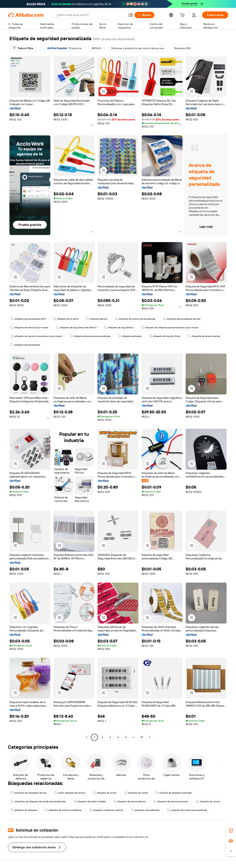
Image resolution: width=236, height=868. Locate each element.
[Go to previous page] (87, 737)
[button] (131, 15)
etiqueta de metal (136, 793)
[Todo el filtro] (23, 48)
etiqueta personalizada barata (182, 319)
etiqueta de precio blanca (130, 801)
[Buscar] (144, 15)
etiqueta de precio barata (204, 336)
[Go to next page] (149, 737)
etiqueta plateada (130, 336)
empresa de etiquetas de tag (28, 793)
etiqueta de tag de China (165, 336)
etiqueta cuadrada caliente (106, 810)
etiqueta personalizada (25, 345)
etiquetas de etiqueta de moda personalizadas (38, 801)
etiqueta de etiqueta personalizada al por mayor (170, 328)
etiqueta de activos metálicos (63, 810)
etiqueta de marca (208, 801)
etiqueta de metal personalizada (187, 810)
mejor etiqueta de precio (70, 793)
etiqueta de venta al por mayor (29, 328)
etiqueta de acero (105, 793)
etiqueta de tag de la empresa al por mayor (36, 336)
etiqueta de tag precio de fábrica (76, 328)
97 (142, 737)
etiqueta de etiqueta (24, 810)
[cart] (183, 16)
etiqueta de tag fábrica (119, 328)
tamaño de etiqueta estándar (174, 793)
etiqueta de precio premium (171, 801)
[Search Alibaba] (91, 15)
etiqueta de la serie (66, 319)
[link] (231, 831)
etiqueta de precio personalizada (135, 319)
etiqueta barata (97, 319)
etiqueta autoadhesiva (145, 810)
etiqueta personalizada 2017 (28, 319)
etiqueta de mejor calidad (90, 801)
